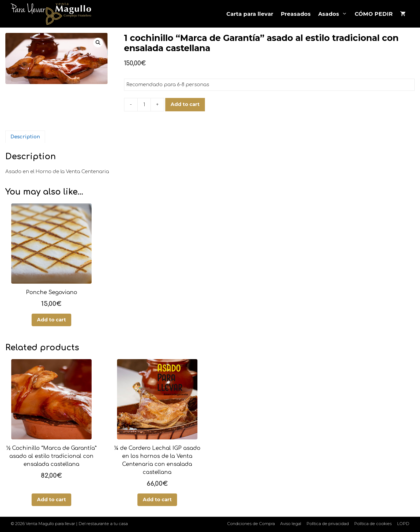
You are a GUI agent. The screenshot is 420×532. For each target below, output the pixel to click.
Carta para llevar (250, 14)
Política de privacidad (328, 524)
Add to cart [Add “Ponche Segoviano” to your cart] (51, 320)
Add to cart (185, 104)
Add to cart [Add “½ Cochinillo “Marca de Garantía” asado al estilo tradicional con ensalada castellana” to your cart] (51, 500)
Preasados (296, 14)
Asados (335, 14)
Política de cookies (373, 524)
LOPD (403, 524)
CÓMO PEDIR (374, 14)
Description (25, 137)
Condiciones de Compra (251, 524)
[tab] (25, 137)
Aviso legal (291, 524)
